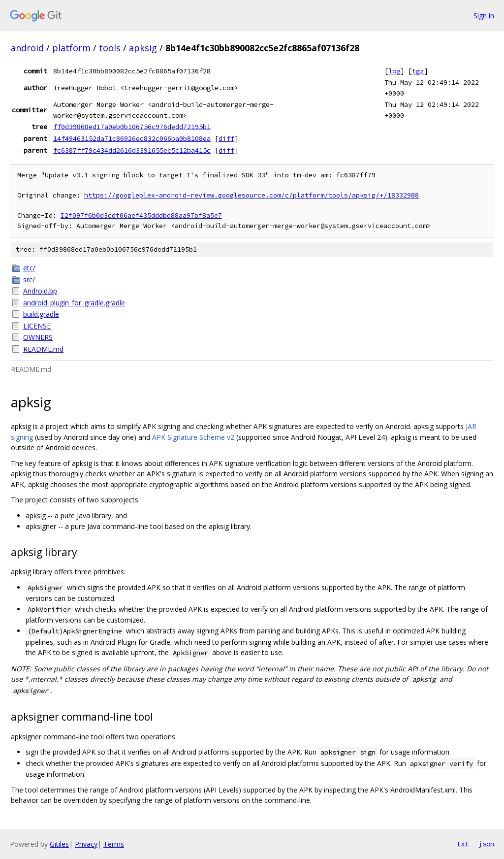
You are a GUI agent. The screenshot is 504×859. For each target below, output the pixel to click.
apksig (143, 48)
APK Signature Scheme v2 (193, 437)
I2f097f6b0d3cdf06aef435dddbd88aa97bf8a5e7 (141, 215)
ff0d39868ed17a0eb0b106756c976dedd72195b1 (132, 127)
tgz (418, 71)
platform (71, 48)
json (486, 844)
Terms (114, 844)
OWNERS (38, 337)
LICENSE (37, 326)
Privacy (86, 844)
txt (463, 844)
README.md (43, 349)
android (27, 48)
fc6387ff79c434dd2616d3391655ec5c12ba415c (132, 150)
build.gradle (41, 314)
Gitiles (59, 844)
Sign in (484, 16)
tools (110, 48)
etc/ (29, 268)
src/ (29, 280)
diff (226, 138)
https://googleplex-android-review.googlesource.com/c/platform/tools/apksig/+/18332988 (252, 195)
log (394, 71)
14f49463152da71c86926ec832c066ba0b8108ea (132, 138)
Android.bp (40, 291)
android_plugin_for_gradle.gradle (74, 303)
